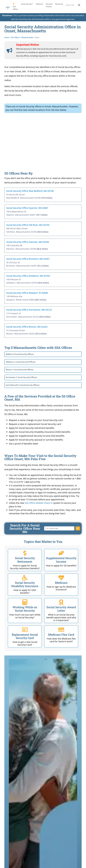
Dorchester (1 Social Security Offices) (21, 377)
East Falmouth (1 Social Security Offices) (23, 385)
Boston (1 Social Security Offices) (20, 370)
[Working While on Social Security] (25, 602)
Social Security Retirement (25, 560)
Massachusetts (27, 37)
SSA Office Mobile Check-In (39, 503)
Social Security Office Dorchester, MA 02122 (29, 310)
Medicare (39, 4)
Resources (59, 4)
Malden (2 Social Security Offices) (20, 354)
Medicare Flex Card (61, 635)
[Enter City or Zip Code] (59, 528)
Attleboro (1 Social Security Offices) (21, 362)
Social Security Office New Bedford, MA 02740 (30, 191)
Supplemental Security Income (61, 560)
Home (7, 37)
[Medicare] (61, 578)
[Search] (78, 528)
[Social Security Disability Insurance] (25, 578)
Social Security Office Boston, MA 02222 (27, 327)
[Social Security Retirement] (25, 553)
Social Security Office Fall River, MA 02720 (28, 225)
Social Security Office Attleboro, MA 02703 (28, 276)
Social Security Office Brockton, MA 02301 (28, 259)
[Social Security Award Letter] (61, 602)
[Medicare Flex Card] (61, 630)
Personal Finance (49, 5)
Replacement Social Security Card (25, 636)
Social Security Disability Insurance (25, 584)
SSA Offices (15, 7)
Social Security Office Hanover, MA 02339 (28, 242)
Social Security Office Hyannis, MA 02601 (27, 208)
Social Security (26, 4)
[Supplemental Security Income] (61, 553)
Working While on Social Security (25, 609)
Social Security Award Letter (61, 609)
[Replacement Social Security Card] (25, 630)
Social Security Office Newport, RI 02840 (27, 293)
